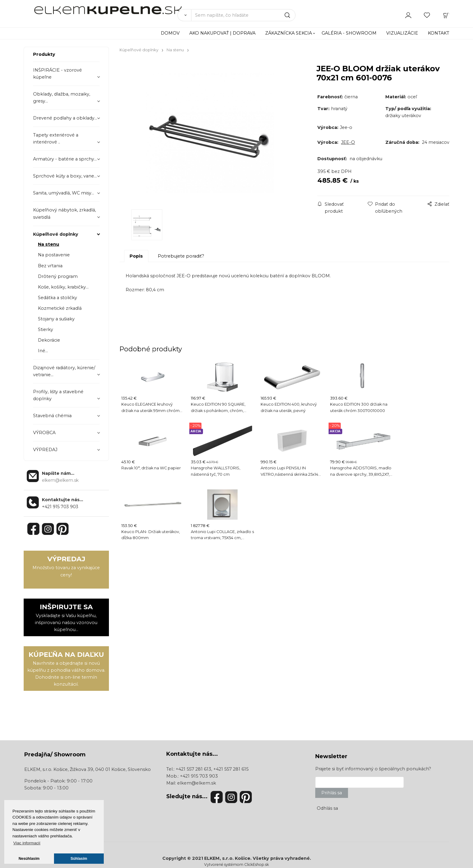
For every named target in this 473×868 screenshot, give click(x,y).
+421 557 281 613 (193, 769)
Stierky (46, 329)
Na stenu (49, 244)
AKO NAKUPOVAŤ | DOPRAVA (222, 33)
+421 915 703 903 (60, 507)
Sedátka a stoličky (57, 298)
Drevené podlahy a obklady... (65, 118)
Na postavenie (54, 255)
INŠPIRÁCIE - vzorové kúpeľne (57, 74)
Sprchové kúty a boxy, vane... (65, 176)
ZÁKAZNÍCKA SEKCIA (289, 33)
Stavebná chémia (52, 416)
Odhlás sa (327, 808)
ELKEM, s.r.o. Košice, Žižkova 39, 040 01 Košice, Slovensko (88, 769)
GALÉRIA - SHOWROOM (349, 33)
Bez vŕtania (50, 266)
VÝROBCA (44, 433)
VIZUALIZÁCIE (402, 33)
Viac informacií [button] (27, 843)
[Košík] (446, 15)
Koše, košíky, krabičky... (63, 287)
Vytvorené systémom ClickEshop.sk (236, 865)
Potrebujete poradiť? (181, 256)
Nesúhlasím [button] (29, 859)
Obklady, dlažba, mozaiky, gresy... (62, 98)
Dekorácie (49, 340)
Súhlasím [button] (79, 859)
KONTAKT (439, 33)
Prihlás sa (332, 793)
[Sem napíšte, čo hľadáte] (243, 15)
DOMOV (170, 33)
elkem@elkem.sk (197, 783)
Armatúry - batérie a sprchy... (65, 159)
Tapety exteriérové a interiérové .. (56, 138)
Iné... (43, 351)
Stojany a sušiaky (56, 319)
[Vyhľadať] (184, 15)
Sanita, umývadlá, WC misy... (64, 193)
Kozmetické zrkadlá (60, 308)
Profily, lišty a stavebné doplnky (58, 395)
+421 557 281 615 (231, 769)
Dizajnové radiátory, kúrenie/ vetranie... (64, 371)
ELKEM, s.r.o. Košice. (228, 858)
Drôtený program (58, 276)
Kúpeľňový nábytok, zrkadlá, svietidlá (64, 213)
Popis (136, 256)
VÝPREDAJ (45, 450)
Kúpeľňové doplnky (56, 234)
